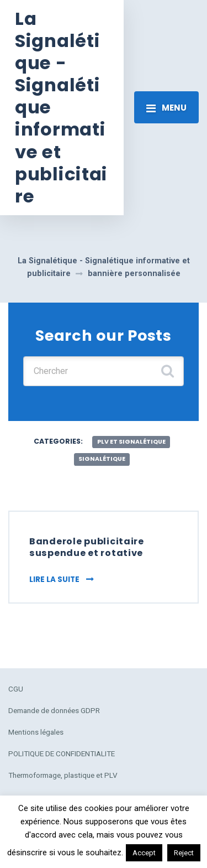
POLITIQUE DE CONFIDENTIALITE (62, 753)
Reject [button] (184, 853)
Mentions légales (36, 732)
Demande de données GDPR (54, 710)
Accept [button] (144, 853)
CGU (16, 689)
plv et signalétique (131, 442)
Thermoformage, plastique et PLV (63, 775)
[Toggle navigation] (166, 107)
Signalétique (102, 459)
